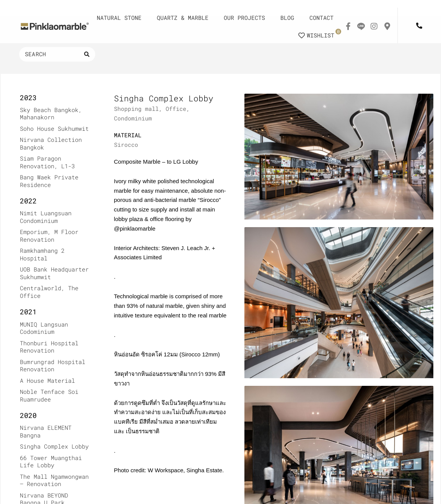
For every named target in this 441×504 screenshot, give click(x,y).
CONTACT (321, 18)
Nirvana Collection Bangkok (51, 143)
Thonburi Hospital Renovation (49, 347)
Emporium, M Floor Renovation (49, 236)
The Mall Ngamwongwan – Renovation (54, 480)
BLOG (287, 18)
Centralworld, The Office (49, 292)
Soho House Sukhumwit (54, 128)
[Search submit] (87, 54)
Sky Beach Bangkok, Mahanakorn (51, 114)
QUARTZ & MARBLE (183, 18)
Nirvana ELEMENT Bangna (46, 431)
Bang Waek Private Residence (49, 181)
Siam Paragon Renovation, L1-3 (47, 162)
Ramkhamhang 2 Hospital (42, 254)
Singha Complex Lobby (54, 446)
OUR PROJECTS (244, 18)
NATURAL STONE (119, 18)
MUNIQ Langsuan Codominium (44, 328)
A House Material (47, 380)
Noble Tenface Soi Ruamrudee (49, 395)
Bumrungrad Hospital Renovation (53, 366)
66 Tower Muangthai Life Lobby (51, 462)
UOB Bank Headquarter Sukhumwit (54, 273)
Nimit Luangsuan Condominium (46, 217)
